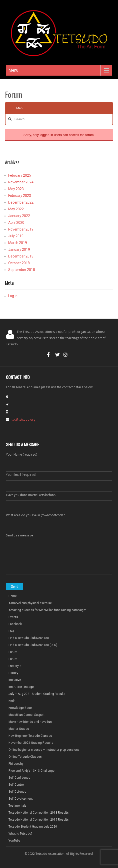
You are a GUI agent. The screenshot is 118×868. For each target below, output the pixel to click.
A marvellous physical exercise (30, 603)
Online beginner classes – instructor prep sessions (44, 750)
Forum (13, 652)
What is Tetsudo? (20, 834)
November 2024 (21, 182)
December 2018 (21, 256)
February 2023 (20, 196)
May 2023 (16, 189)
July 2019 (16, 236)
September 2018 (22, 270)
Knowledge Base (20, 708)
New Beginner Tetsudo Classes (30, 736)
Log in (13, 296)
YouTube (14, 841)
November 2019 (21, 229)
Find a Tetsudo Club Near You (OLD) (33, 645)
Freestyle (15, 666)
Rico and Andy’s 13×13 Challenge (31, 771)
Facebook (15, 624)
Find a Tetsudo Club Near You (29, 638)
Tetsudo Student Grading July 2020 (33, 827)
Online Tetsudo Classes (25, 757)
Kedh (12, 701)
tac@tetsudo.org (23, 420)
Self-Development (21, 799)
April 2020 (16, 223)
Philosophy (16, 764)
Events (13, 617)
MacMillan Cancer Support (26, 715)
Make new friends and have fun (30, 722)
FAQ (11, 631)
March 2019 (18, 243)
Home (13, 596)
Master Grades (19, 729)
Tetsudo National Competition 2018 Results (39, 813)
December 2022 (21, 202)
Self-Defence (17, 792)
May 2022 (16, 209)
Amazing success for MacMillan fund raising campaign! (47, 610)
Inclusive (15, 680)
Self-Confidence (19, 778)
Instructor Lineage (21, 687)
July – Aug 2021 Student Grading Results (37, 694)
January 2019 (19, 249)
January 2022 (19, 216)
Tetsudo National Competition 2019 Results (39, 820)
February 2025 (20, 175)
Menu (13, 70)
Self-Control (16, 785)
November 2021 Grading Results (31, 743)
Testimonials (17, 806)
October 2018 (19, 263)
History (13, 673)
